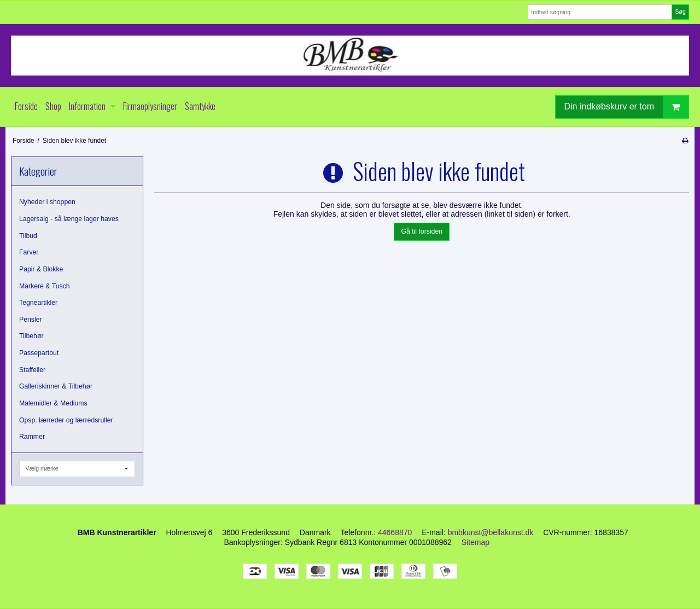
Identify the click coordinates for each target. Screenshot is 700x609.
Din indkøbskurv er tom (627, 107)
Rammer (32, 437)
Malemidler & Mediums (53, 403)
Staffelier (32, 370)
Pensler (31, 320)
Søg (680, 11)
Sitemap (476, 542)
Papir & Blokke (41, 269)
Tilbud (28, 236)
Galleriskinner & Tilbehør (56, 386)
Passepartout (39, 353)
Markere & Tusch (45, 286)
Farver (29, 252)
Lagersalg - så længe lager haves (69, 219)
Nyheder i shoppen (47, 202)
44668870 (395, 532)
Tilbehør (31, 336)
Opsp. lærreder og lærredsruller (66, 420)
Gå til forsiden (422, 231)
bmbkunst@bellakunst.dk (491, 532)
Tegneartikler (38, 303)
